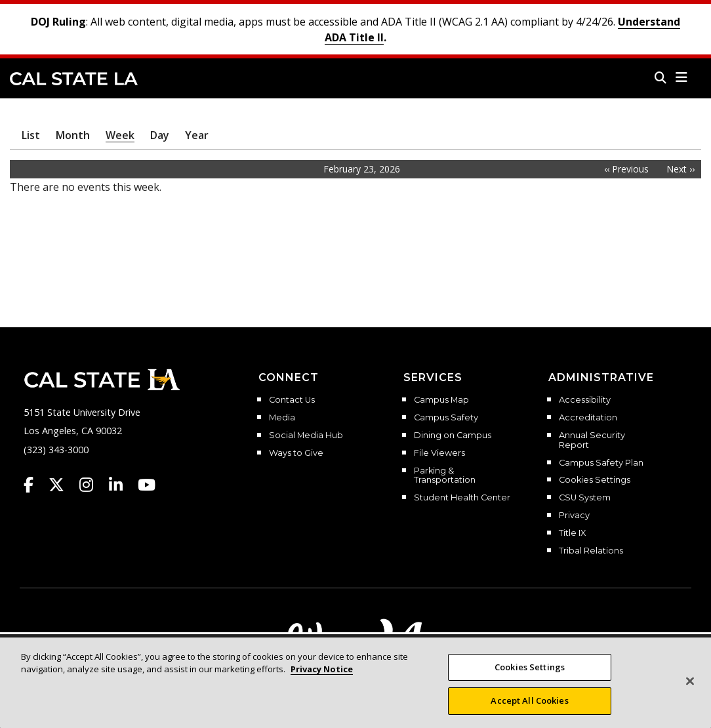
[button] (682, 77)
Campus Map (441, 400)
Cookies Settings (595, 480)
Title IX (572, 533)
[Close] (690, 691)
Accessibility (585, 400)
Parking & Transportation (445, 476)
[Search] (660, 77)
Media (282, 418)
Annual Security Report (592, 440)
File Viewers (439, 453)
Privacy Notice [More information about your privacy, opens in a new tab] (322, 678)
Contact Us (292, 400)
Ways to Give (296, 453)
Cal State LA (74, 79)
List (31, 135)
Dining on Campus (453, 435)
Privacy (574, 516)
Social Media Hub (306, 435)
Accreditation (588, 418)
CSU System (585, 498)
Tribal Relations (591, 551)
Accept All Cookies (529, 710)
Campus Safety (446, 418)
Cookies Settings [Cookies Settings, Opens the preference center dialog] (530, 676)
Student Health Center (462, 498)
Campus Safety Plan (601, 463)
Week (120, 135)
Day (160, 135)
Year (197, 135)
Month (73, 135)
